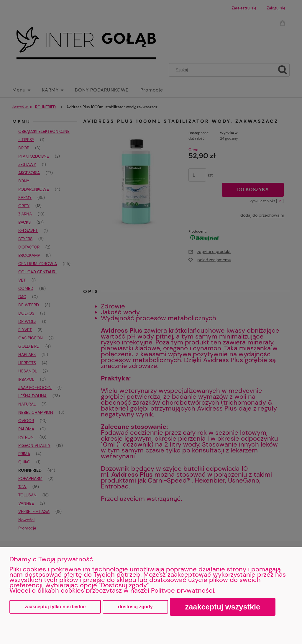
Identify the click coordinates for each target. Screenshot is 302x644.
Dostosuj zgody (135, 607)
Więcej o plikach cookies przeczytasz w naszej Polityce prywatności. (112, 590)
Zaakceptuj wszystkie (223, 607)
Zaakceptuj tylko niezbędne (55, 607)
